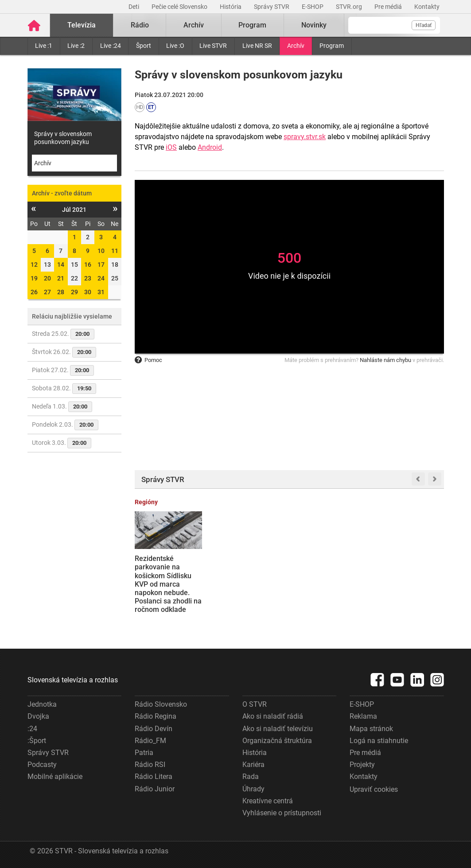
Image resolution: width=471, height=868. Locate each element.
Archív (296, 46)
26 (34, 292)
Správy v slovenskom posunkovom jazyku (63, 138)
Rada (251, 777)
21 (61, 278)
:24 (32, 729)
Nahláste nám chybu (385, 360)
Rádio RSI (150, 765)
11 (115, 251)
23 (88, 278)
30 (88, 292)
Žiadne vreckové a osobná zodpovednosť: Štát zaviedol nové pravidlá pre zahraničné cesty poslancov (246, 584)
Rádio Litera (154, 777)
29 (74, 292)
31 (101, 292)
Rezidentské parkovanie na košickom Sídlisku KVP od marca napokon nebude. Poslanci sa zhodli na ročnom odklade (168, 584)
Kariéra (253, 765)
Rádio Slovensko (161, 704)
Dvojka (38, 716)
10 (101, 251)
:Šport (37, 741)
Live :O (175, 46)
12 (34, 265)
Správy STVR (272, 7)
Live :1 (44, 46)
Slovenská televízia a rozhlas (73, 680)
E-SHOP (313, 7)
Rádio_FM (150, 741)
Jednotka (42, 704)
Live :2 (76, 46)
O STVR (255, 704)
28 (61, 292)
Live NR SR (257, 46)
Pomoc (148, 360)
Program (332, 46)
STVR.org (350, 7)
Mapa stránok (371, 729)
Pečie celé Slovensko (180, 7)
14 (61, 265)
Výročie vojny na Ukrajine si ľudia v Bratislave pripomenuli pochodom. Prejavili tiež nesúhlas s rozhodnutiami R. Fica (327, 588)
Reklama (363, 716)
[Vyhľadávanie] (394, 25)
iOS (171, 147)
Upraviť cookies (374, 789)
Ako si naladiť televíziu (278, 729)
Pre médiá (389, 7)
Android (210, 147)
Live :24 (111, 46)
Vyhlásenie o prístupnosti (282, 813)
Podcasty (42, 765)
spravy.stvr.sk (305, 137)
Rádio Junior (155, 789)
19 (34, 278)
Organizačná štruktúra (277, 741)
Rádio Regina (156, 716)
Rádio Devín (154, 729)
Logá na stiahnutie (379, 741)
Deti (134, 7)
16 (88, 265)
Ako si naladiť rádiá (273, 716)
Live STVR (213, 46)
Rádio (140, 25)
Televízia (82, 25)
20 (47, 278)
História (231, 7)
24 (101, 278)
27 (47, 292)
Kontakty (427, 7)
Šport (144, 46)
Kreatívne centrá (268, 801)
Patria (144, 753)
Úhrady (253, 789)
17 (101, 265)
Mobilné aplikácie (55, 777)
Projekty (362, 765)
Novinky (314, 25)
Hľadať (424, 25)
